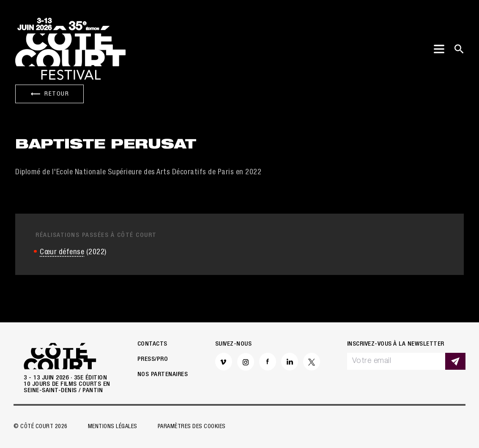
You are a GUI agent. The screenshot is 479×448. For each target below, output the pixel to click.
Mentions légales (113, 427)
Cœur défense (62, 253)
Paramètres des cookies (192, 427)
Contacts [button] (152, 344)
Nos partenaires (163, 375)
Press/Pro (153, 359)
